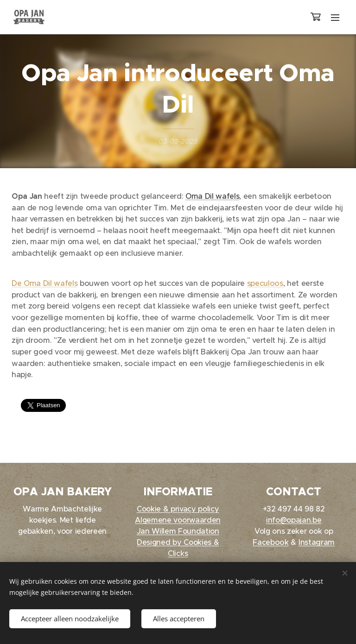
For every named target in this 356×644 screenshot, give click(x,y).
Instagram (317, 542)
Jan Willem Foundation (178, 531)
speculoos (265, 283)
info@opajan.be (294, 520)
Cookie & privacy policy (178, 509)
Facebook (270, 542)
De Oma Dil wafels (44, 283)
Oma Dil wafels (212, 196)
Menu (335, 18)
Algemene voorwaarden (178, 520)
